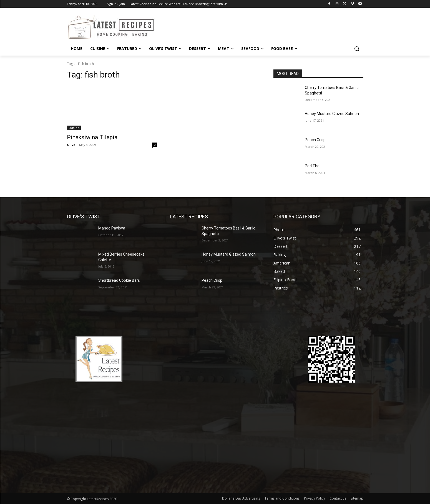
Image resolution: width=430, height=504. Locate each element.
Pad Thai (313, 166)
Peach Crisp (315, 140)
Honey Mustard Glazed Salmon (332, 114)
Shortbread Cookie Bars (119, 280)
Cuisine (74, 128)
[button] (357, 49)
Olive (71, 145)
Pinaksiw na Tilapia (92, 137)
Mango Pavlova (112, 228)
